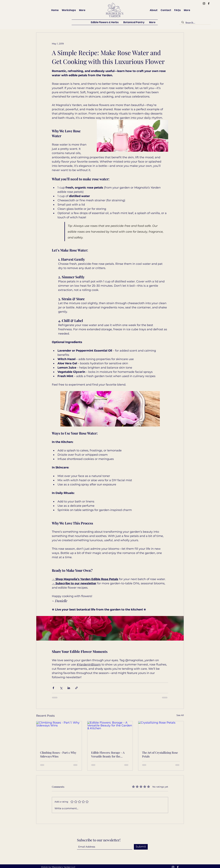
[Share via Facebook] (53, 688)
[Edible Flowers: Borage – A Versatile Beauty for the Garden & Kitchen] (110, 734)
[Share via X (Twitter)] (61, 688)
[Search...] (195, 23)
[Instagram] (204, 3)
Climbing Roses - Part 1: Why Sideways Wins (58, 754)
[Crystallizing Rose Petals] (161, 734)
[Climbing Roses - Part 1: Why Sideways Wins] (59, 734)
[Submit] (141, 847)
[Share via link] (76, 688)
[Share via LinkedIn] (69, 688)
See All (180, 715)
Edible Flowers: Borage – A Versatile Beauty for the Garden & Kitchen (108, 754)
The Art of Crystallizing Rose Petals (160, 754)
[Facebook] (209, 3)
